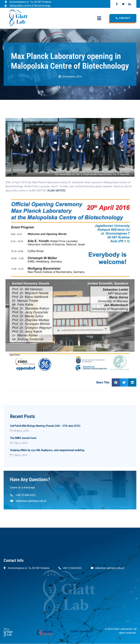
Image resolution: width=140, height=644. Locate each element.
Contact (123, 18)
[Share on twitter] (124, 382)
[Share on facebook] (116, 382)
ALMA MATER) (57, 191)
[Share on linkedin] (132, 382)
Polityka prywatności (82, 631)
